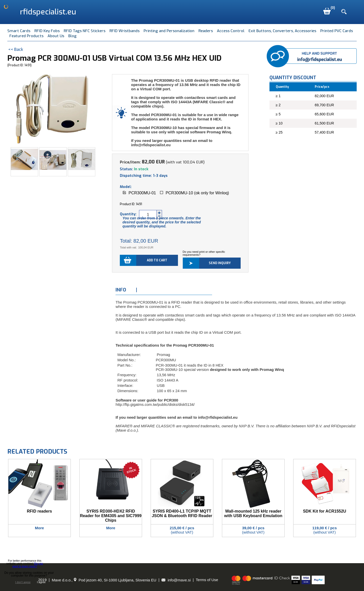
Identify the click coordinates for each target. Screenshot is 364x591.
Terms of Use (207, 580)
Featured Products (26, 36)
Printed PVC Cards (337, 31)
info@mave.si (176, 580)
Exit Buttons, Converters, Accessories (282, 31)
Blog (72, 36)
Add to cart (157, 260)
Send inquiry (220, 263)
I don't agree (23, 582)
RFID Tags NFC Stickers (85, 31)
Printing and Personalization (169, 31)
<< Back (16, 49)
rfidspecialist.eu (48, 12)
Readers (206, 31)
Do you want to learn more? (28, 565)
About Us (56, 36)
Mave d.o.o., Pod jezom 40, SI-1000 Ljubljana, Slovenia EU (104, 580)
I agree (41, 582)
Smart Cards (19, 31)
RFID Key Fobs (47, 31)
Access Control (231, 31)
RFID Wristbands (124, 31)
